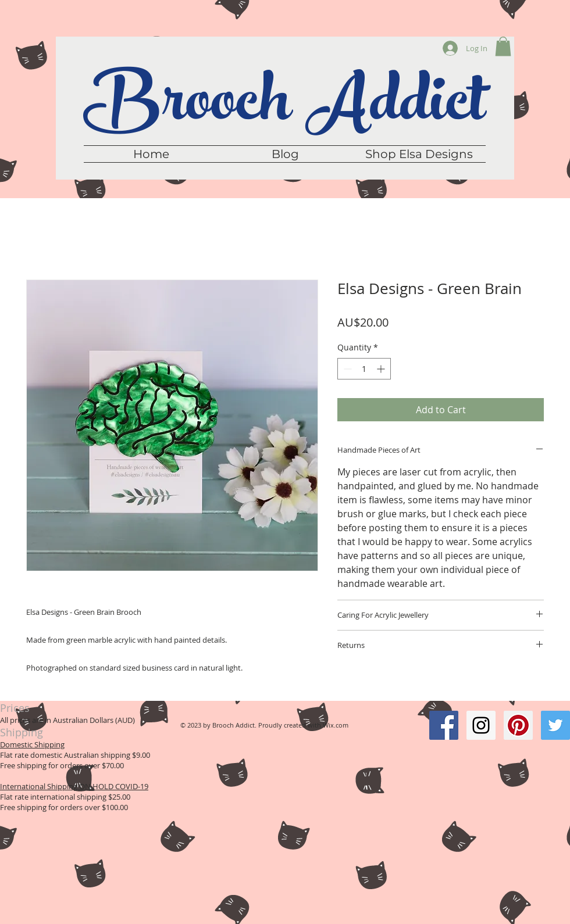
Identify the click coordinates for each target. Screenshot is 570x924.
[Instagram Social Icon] (481, 725)
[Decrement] (346, 369)
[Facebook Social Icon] (444, 725)
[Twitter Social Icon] (555, 725)
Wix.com (336, 725)
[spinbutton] (364, 369)
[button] (503, 46)
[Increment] (382, 369)
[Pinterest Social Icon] (518, 725)
